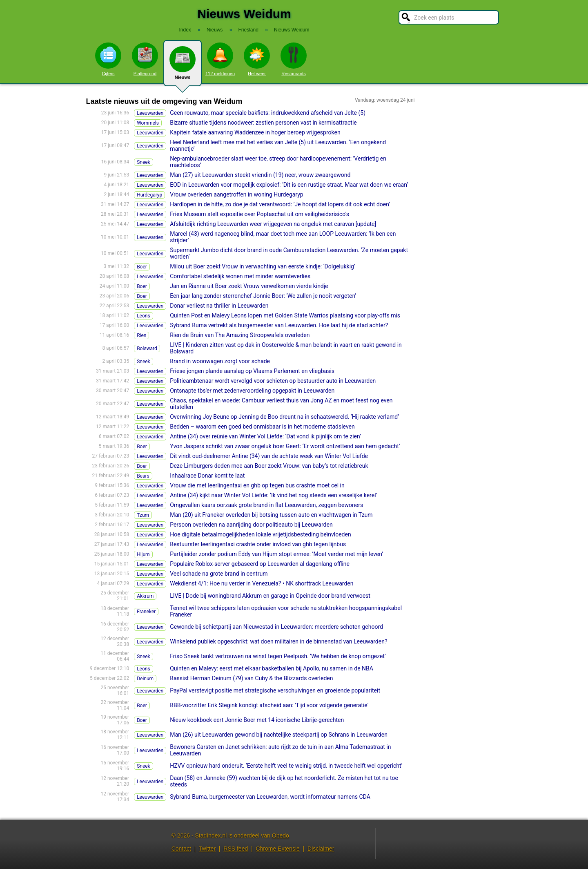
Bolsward (147, 348)
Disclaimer (321, 849)
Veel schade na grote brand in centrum (219, 574)
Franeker (146, 612)
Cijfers (108, 59)
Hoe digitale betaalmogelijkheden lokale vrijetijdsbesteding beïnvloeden (260, 534)
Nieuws (183, 66)
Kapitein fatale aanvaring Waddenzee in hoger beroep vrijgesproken (255, 132)
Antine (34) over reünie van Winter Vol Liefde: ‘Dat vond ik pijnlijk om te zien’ (265, 436)
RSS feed (236, 849)
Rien (141, 335)
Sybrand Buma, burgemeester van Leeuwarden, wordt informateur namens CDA (270, 797)
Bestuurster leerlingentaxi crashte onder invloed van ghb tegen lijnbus (258, 544)
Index (185, 30)
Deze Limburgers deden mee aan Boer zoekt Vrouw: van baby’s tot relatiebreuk (269, 466)
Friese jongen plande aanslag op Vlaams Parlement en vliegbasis (252, 371)
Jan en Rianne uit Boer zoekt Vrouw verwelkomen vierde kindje (249, 286)
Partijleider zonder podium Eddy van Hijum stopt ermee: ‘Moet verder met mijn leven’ (276, 554)
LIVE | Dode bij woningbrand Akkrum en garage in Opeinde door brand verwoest (270, 596)
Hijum (143, 554)
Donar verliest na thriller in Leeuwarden (219, 306)
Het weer (257, 59)
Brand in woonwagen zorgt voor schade (220, 361)
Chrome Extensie (277, 849)
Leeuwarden (150, 113)
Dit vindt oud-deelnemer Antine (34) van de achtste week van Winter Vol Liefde (269, 456)
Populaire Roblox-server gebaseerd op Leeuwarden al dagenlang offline (260, 564)
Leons (144, 316)
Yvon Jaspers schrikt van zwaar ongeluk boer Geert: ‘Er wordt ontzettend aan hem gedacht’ (285, 446)
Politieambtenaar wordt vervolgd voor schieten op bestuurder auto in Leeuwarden (273, 381)
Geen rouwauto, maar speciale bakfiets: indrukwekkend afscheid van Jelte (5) (268, 113)
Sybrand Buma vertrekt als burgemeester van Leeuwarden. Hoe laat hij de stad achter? (279, 325)
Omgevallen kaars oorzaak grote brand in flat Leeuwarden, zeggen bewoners (266, 505)
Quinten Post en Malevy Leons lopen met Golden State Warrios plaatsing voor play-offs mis (285, 315)
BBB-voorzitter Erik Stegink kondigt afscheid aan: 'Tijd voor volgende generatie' (269, 705)
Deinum (145, 679)
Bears (143, 476)
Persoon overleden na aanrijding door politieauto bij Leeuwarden (251, 525)
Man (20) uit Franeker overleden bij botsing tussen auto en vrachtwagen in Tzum (271, 515)
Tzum (143, 515)
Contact (181, 849)
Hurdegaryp (149, 195)
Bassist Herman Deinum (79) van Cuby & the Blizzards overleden (251, 678)
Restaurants (294, 59)
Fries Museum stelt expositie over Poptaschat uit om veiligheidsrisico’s (259, 214)
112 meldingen (220, 59)
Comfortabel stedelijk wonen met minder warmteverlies (240, 276)
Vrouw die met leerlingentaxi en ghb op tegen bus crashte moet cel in (257, 485)
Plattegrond (145, 59)
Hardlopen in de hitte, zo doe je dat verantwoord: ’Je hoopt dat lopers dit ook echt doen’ (280, 204)
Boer (142, 267)
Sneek (144, 162)
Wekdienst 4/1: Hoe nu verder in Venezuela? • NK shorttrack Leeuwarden (262, 583)
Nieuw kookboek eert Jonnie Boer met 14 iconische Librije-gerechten (257, 720)
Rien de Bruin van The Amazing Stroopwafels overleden (240, 335)
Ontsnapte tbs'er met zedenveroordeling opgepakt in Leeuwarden (252, 391)
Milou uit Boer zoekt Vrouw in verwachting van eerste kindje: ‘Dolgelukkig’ (263, 266)
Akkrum (145, 596)
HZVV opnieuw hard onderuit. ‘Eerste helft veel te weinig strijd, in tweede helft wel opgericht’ (286, 766)
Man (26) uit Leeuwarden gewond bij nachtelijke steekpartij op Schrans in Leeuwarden (279, 735)
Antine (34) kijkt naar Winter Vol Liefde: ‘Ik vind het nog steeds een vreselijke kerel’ (273, 495)
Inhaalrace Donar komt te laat (207, 476)
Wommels (148, 123)
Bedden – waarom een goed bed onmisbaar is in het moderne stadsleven (262, 427)
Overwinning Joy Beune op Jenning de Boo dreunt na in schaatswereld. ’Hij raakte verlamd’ (284, 417)
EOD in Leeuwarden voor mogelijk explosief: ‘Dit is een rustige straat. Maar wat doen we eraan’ (289, 185)
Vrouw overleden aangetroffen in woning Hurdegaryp (237, 194)
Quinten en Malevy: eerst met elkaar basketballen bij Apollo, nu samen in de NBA (272, 668)
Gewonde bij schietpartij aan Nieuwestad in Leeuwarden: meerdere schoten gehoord (276, 627)
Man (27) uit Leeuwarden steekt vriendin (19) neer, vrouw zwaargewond (260, 175)
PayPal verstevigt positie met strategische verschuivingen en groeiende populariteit (275, 690)
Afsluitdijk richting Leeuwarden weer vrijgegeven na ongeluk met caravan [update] (273, 224)
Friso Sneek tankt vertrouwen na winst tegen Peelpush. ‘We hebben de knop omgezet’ (278, 656)
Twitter (207, 849)
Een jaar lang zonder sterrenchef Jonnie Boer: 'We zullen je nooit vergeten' (263, 296)
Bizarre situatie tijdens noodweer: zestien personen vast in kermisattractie (263, 123)
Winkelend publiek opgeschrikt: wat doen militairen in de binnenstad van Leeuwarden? (278, 641)
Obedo (281, 835)
